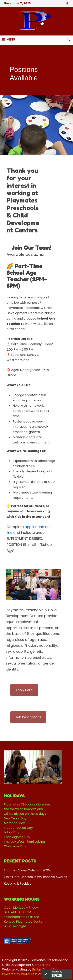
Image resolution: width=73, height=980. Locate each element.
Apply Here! (24, 690)
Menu (8, 39)
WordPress (29, 974)
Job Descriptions (28, 717)
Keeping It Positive (18, 884)
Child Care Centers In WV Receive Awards (35, 877)
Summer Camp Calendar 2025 (27, 870)
